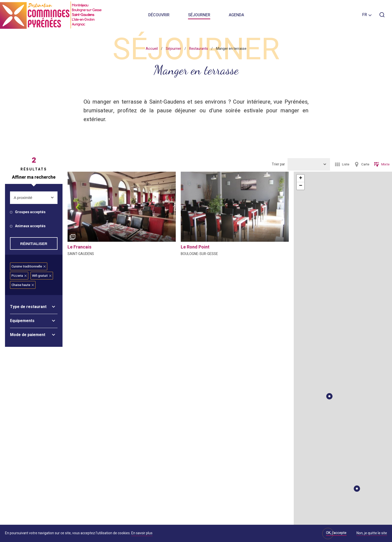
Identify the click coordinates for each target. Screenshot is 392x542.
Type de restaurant (28, 307)
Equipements (22, 321)
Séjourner (199, 15)
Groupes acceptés (30, 212)
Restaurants (199, 49)
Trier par (278, 164)
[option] (122, 207)
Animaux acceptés (30, 226)
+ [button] (301, 178)
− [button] (301, 186)
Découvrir (159, 15)
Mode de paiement (28, 335)
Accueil (152, 49)
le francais (79, 247)
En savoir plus (142, 533)
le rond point (195, 247)
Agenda (236, 15)
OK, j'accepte (336, 533)
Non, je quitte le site (372, 533)
